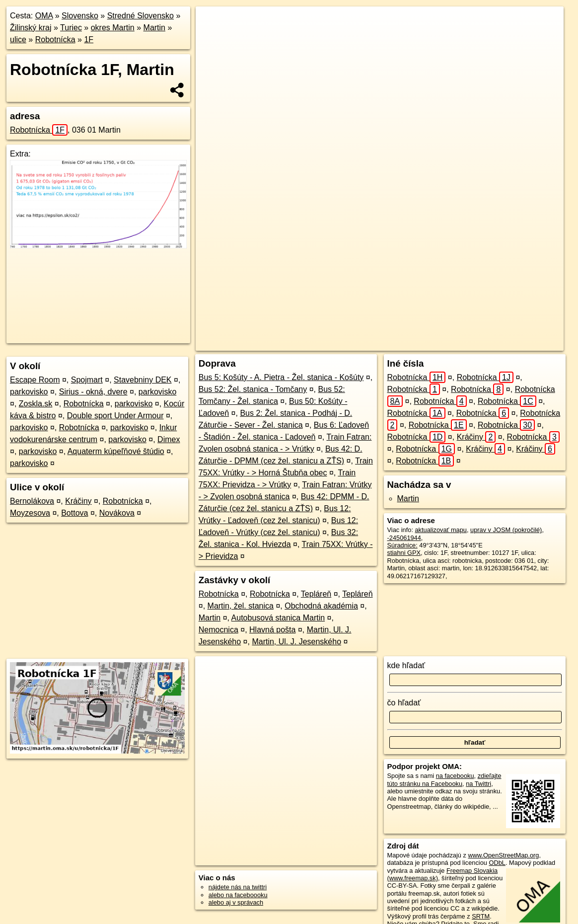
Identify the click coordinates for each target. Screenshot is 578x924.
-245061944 (404, 538)
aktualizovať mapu (441, 530)
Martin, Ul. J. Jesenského (296, 642)
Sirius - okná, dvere (93, 392)
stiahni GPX (404, 553)
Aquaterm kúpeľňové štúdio (116, 451)
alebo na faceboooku (238, 895)
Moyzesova (30, 513)
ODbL (497, 863)
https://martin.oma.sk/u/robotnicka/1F (513, 343)
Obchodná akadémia (321, 606)
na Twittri (478, 784)
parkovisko (29, 392)
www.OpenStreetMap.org (503, 855)
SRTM (481, 916)
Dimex (169, 439)
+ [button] (213, 23)
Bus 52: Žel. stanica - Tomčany (253, 389)
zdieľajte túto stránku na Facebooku (444, 779)
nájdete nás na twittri (238, 887)
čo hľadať (404, 703)
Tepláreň (316, 594)
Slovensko (80, 16)
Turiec (71, 28)
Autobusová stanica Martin (278, 618)
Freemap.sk (432, 343)
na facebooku (455, 776)
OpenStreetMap (380, 343)
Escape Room (35, 380)
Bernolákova (32, 501)
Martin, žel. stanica (241, 606)
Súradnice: (402, 545)
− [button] (213, 39)
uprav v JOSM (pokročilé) (506, 530)
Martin (154, 28)
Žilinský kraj (31, 28)
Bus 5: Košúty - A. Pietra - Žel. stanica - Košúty (281, 377)
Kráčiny (78, 501)
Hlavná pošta (272, 630)
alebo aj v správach (236, 902)
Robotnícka (55, 39)
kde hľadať (406, 665)
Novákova (117, 513)
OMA (44, 16)
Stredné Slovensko (141, 16)
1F (89, 39)
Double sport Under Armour (115, 416)
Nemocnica (218, 630)
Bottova (74, 513)
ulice (18, 39)
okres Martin (113, 28)
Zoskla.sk (36, 404)
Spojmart (87, 380)
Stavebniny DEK (143, 380)
